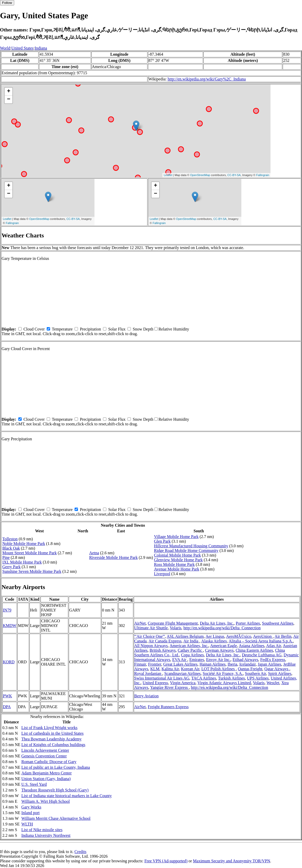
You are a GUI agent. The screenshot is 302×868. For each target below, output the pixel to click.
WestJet (273, 683)
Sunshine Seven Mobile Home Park (32, 571)
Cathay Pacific (190, 650)
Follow (7, 3)
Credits (80, 852)
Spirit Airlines (280, 673)
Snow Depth (143, 329)
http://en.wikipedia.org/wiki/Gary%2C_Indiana (207, 79)
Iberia (232, 664)
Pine (6, 557)
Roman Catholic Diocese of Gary (49, 762)
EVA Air (180, 660)
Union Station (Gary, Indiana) (46, 779)
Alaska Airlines (214, 641)
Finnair (140, 664)
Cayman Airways (219, 650)
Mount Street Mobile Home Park (30, 553)
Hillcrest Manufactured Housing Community (191, 546)
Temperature (62, 329)
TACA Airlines (204, 678)
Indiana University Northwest (46, 835)
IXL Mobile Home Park (22, 562)
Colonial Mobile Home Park (178, 555)
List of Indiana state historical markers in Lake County (67, 796)
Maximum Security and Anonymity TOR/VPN (232, 861)
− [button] (9, 100)
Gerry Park (11, 567)
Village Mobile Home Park (176, 537)
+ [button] (9, 92)
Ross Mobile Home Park (174, 564)
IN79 (7, 610)
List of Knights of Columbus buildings (53, 745)
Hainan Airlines (213, 664)
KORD (9, 662)
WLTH (27, 824)
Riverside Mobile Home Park (113, 557)
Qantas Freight (250, 669)
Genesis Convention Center (44, 756)
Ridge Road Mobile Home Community (186, 551)
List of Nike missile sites (42, 830)
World (5, 48)
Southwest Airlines (278, 623)
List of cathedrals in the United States (53, 733)
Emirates (197, 660)
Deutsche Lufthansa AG (262, 655)
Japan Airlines (269, 664)
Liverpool (162, 574)
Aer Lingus (215, 636)
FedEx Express (273, 660)
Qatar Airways (277, 669)
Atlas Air (274, 646)
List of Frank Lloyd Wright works (49, 728)
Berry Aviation (146, 696)
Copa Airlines (192, 655)
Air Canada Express (165, 641)
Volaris (176, 628)
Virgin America (183, 683)
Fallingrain (263, 175)
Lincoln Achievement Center (45, 750)
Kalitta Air (170, 669)
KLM (155, 669)
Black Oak (11, 548)
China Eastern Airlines (254, 650)
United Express (155, 683)
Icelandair (247, 664)
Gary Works (31, 807)
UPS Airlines (258, 678)
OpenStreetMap (200, 175)
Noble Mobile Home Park (24, 544)
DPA (7, 707)
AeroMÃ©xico (239, 636)
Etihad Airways (245, 660)
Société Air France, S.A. (223, 673)
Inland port (31, 813)
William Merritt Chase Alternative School (56, 818)
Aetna (94, 553)
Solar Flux (117, 329)
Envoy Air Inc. (218, 660)
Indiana (41, 48)
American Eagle (224, 646)
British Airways (163, 650)
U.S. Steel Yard (34, 784)
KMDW (10, 626)
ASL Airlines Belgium (185, 636)
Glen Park (162, 541)
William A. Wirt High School (46, 801)
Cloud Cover (34, 329)
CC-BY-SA (234, 175)
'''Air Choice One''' (150, 636)
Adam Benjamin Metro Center (47, 773)
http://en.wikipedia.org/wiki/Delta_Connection (222, 628)
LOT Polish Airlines (219, 669)
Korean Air (190, 669)
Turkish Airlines (232, 678)
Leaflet (168, 175)
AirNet (140, 623)
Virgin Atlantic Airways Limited (224, 683)
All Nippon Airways (151, 646)
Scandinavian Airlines (182, 673)
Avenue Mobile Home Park (177, 569)
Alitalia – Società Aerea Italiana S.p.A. (261, 641)
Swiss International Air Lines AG (162, 678)
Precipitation (90, 329)
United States (22, 48)
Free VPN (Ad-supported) (166, 861)
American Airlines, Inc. (189, 646)
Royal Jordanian (148, 673)
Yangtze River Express (170, 687)
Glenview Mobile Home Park (178, 560)
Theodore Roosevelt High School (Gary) (55, 790)
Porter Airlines (248, 623)
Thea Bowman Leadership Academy (51, 739)
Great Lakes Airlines (180, 664)
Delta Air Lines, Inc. (217, 623)
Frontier (155, 664)
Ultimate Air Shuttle (151, 628)
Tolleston (10, 539)
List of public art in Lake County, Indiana (56, 767)
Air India (191, 641)
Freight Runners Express (168, 707)
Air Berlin (283, 636)
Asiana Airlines (252, 646)
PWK (7, 696)
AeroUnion (263, 636)
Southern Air (256, 673)
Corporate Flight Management (173, 623)
